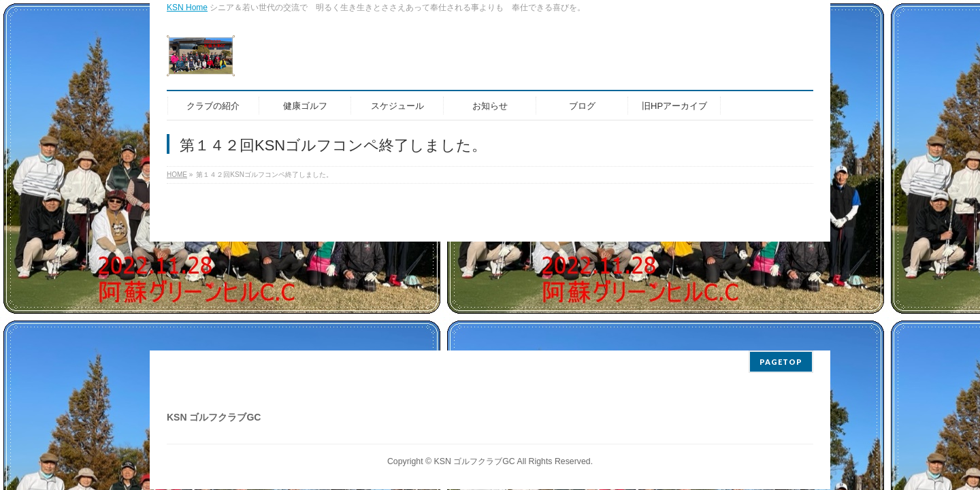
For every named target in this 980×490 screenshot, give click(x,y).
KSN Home (187, 7)
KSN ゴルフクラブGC (475, 461)
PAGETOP (781, 362)
